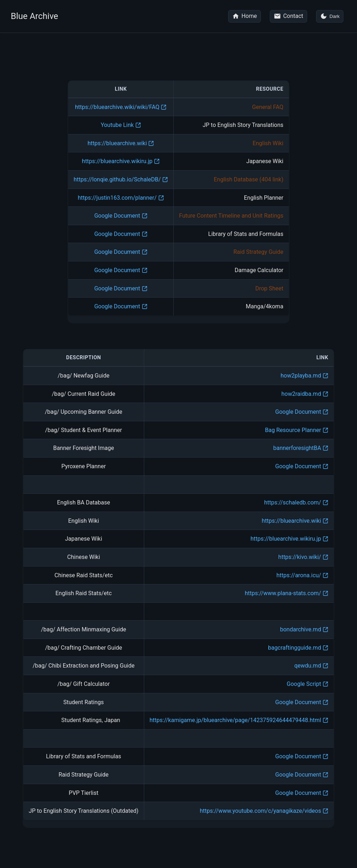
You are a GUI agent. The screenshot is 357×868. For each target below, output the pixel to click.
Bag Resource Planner (293, 430)
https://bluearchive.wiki (117, 144)
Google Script (304, 684)
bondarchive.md (300, 630)
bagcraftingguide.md (295, 648)
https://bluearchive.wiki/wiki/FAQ (117, 107)
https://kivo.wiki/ (300, 557)
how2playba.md (301, 376)
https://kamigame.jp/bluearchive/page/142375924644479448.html (235, 720)
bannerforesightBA (297, 448)
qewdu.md (308, 666)
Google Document (117, 216)
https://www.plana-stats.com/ (283, 594)
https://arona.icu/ (299, 576)
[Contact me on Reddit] (288, 16)
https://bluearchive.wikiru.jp (117, 162)
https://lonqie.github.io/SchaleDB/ (117, 180)
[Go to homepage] (245, 16)
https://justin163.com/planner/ (117, 198)
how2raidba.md (301, 394)
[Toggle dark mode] (330, 16)
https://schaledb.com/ (293, 503)
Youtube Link (117, 125)
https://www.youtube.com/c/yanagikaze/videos (260, 811)
